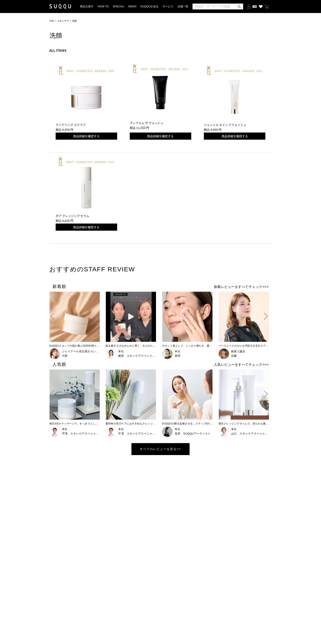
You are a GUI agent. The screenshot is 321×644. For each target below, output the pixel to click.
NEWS (132, 6)
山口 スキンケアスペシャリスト (252, 434)
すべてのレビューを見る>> (160, 449)
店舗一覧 (183, 6)
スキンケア (63, 21)
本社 (121, 351)
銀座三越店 (238, 351)
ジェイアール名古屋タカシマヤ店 (83, 351)
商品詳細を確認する (86, 136)
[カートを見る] (267, 7)
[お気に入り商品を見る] (261, 7)
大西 (65, 356)
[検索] (218, 7)
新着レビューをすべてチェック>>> (241, 287)
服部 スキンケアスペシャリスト (140, 356)
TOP (52, 21)
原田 (178, 356)
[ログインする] (249, 6)
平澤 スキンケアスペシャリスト (83, 434)
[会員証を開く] (255, 7)
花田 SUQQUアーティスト (193, 434)
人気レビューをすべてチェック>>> (241, 365)
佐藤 (234, 356)
